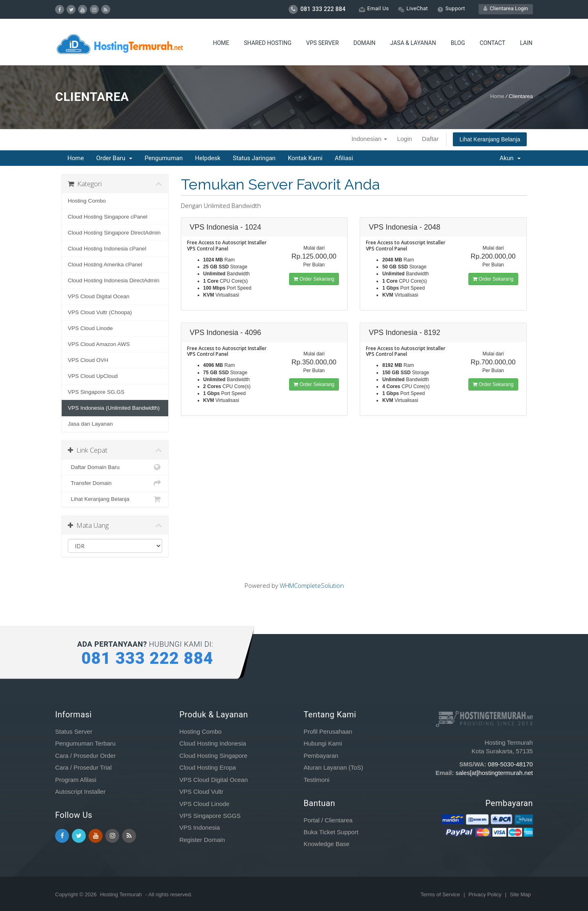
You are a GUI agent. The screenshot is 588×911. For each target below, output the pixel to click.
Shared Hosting (267, 43)
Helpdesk (207, 158)
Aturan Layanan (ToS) (333, 767)
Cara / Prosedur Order (85, 756)
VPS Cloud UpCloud (93, 376)
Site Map (520, 894)
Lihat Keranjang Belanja (490, 139)
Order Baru (114, 158)
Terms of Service (441, 894)
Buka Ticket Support (331, 832)
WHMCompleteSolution (312, 585)
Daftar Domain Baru (115, 467)
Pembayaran (321, 756)
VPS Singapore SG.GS (96, 392)
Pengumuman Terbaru (85, 743)
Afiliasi (344, 158)
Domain (365, 43)
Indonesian (370, 139)
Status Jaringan (254, 158)
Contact (493, 43)
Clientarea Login (506, 8)
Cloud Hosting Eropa (207, 767)
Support (451, 9)
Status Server (74, 731)
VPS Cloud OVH (88, 360)
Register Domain (202, 840)
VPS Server (323, 43)
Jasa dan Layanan (90, 424)
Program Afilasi (76, 780)
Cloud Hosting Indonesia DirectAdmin (114, 280)
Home (221, 43)
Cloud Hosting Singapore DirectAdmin (114, 233)
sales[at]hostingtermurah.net (494, 773)
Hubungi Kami (323, 743)
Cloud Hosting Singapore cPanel (108, 217)
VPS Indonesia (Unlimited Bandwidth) (114, 408)
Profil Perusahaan (328, 731)
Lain (526, 43)
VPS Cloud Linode (90, 328)
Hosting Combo (87, 201)
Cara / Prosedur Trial (83, 767)
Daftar (430, 139)
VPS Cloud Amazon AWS (99, 344)
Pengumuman (164, 158)
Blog (458, 43)
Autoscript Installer (80, 792)
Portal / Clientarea (328, 820)
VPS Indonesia (199, 827)
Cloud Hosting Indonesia (213, 743)
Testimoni (316, 780)
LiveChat (413, 9)
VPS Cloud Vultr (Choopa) (100, 312)
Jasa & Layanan (413, 43)
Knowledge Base (326, 844)
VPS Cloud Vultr (201, 792)
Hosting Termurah (121, 894)
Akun (510, 158)
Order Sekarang (314, 279)
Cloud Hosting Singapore (213, 756)
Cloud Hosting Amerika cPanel (105, 265)
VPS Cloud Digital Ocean (99, 296)
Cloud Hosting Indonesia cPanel (107, 249)
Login (404, 139)
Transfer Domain (115, 483)
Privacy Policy (486, 894)
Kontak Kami (305, 158)
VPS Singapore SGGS (210, 816)
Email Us (374, 9)
